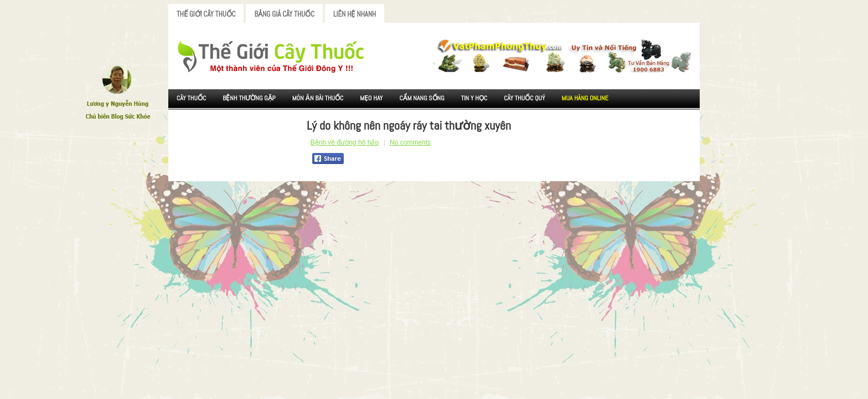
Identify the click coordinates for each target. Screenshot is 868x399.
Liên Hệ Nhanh (355, 14)
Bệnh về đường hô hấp (345, 142)
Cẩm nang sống (422, 98)
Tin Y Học (474, 98)
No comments (410, 142)
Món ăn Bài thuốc (318, 98)
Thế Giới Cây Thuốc (206, 14)
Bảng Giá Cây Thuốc (284, 14)
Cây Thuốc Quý (524, 98)
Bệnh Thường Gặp (249, 98)
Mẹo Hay (371, 98)
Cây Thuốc (191, 98)
